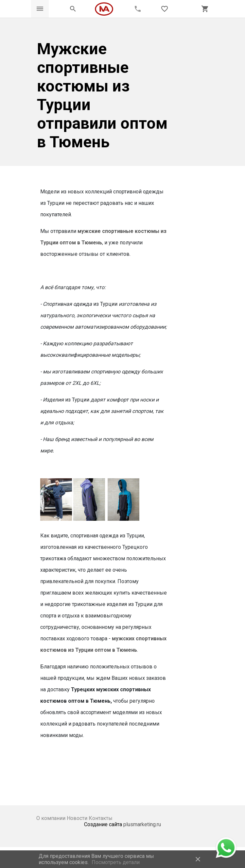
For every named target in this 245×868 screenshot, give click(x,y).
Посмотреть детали (116, 862)
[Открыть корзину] (205, 9)
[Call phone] (138, 9)
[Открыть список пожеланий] (165, 9)
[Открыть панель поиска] (73, 9)
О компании (52, 818)
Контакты (101, 818)
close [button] (198, 859)
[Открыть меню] (40, 9)
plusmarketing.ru (142, 824)
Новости (78, 818)
